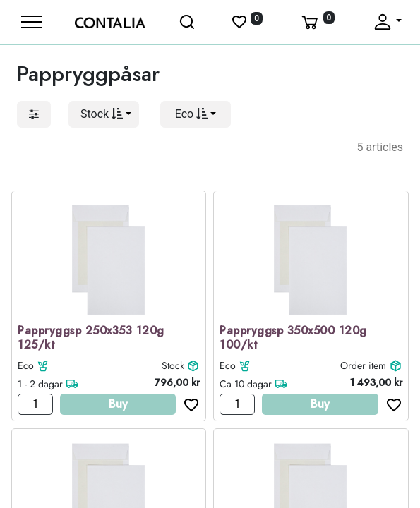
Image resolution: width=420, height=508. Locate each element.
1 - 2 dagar (40, 384)
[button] (104, 114)
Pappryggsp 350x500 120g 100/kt (293, 339)
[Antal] (35, 404)
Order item (363, 365)
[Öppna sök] (188, 22)
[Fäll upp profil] (387, 22)
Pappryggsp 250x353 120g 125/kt (91, 339)
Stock (173, 365)
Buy (118, 404)
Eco (26, 365)
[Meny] (32, 22)
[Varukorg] (317, 22)
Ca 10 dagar (246, 384)
